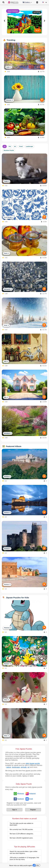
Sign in (14, 810)
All (5, 146)
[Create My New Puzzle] (37, 2)
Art (15, 146)
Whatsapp (21, 794)
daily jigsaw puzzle (33, 763)
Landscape (29, 146)
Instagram (32, 794)
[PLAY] (42, 67)
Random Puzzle (9, 150)
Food (21, 146)
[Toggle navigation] (3, 2)
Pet (10, 146)
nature (9, 767)
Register (33, 810)
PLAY (38, 31)
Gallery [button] (27, 2)
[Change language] (45, 2)
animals (24, 767)
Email (31, 799)
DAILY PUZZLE (13, 11)
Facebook (20, 799)
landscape (16, 767)
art (29, 767)
